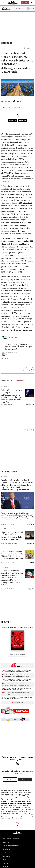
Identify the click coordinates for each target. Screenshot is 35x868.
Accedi (10, 780)
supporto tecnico (10, 819)
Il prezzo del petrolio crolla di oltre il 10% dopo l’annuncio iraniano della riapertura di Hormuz (12, 536)
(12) (7, 358)
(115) (32, 563)
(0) (32, 524)
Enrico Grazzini (12, 353)
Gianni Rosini (7, 405)
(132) (31, 405)
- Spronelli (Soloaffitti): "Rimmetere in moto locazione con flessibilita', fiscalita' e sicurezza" (17, 698)
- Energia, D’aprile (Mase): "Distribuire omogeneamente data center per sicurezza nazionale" (16, 684)
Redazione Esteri (8, 524)
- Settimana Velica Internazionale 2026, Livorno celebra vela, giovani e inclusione (16, 693)
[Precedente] (25, 369)
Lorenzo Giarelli (8, 589)
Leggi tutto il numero (17, 654)
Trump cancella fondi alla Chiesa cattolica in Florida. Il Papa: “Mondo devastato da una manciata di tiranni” (13, 555)
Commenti (6, 101)
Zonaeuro (7, 43)
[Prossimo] (31, 369)
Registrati (25, 780)
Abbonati (25, 3)
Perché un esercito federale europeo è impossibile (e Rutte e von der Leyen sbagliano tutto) (18, 347)
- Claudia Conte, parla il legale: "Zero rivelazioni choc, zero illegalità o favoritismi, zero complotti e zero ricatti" (17, 671)
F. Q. (3, 76)
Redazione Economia (9, 543)
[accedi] (32, 3)
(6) (32, 544)
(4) (32, 589)
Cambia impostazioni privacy (12, 846)
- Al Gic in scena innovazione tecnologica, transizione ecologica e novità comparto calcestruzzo (17, 689)
